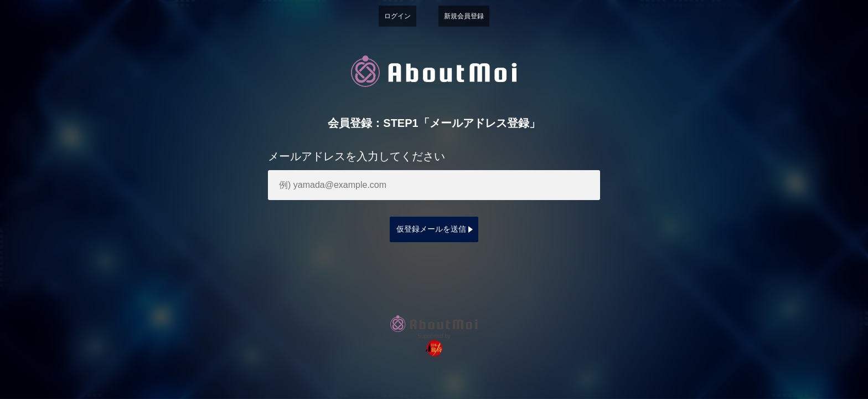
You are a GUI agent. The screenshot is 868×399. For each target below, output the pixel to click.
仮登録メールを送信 (431, 229)
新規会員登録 (464, 16)
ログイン (397, 16)
